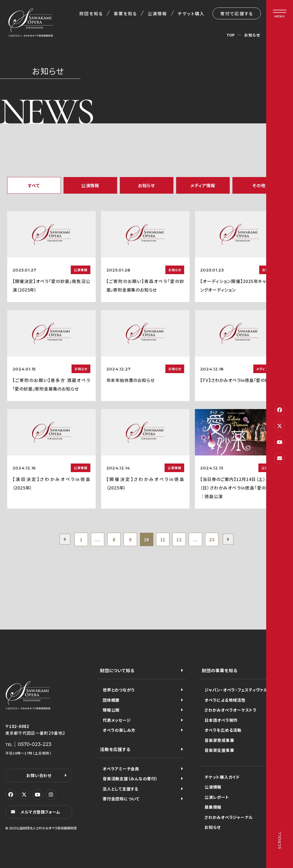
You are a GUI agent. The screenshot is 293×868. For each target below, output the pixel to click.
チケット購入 (191, 13)
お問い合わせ (39, 775)
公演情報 (157, 13)
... (97, 539)
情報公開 (111, 710)
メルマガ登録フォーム (40, 812)
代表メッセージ (117, 720)
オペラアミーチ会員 (121, 769)
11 (163, 539)
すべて (34, 185)
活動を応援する (115, 749)
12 (179, 539)
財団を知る (91, 13)
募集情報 (213, 807)
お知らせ (146, 185)
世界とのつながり (119, 690)
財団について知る (117, 670)
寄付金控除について (121, 799)
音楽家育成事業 (219, 740)
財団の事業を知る (220, 670)
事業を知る (125, 13)
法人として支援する (120, 789)
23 (212, 539)
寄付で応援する (237, 13)
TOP (231, 35)
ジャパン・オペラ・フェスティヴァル (236, 690)
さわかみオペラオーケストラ (231, 710)
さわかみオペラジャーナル (229, 817)
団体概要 (111, 700)
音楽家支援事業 (219, 750)
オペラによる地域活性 (225, 700)
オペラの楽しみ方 (119, 730)
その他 (259, 185)
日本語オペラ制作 (221, 720)
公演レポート (217, 797)
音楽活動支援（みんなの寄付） (130, 779)
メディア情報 (203, 185)
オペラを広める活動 (223, 730)
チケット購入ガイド (222, 777)
